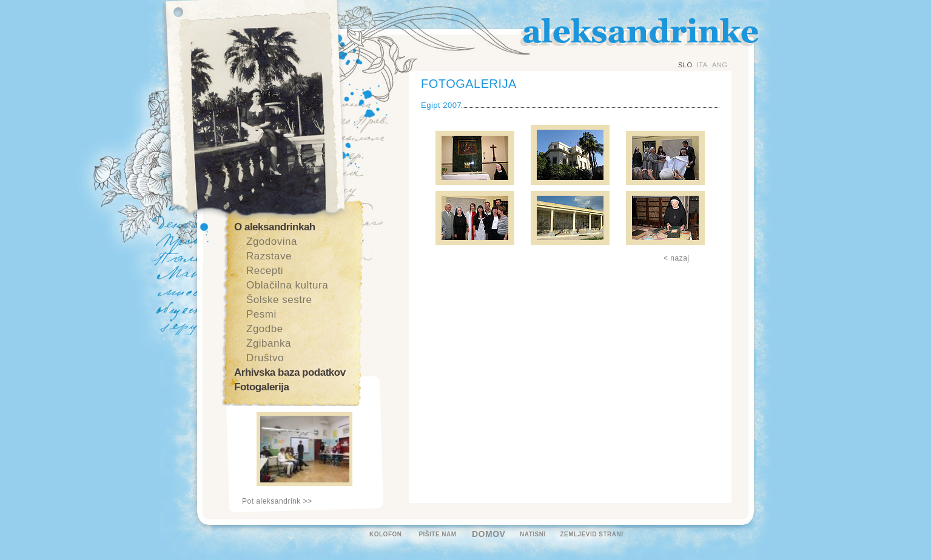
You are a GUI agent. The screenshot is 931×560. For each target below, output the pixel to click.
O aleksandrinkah (275, 227)
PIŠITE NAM (437, 534)
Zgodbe (265, 329)
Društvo (265, 358)
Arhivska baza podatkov (290, 372)
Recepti (265, 271)
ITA (702, 65)
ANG (720, 65)
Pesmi (261, 314)
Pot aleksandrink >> (277, 501)
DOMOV (489, 534)
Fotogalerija (261, 387)
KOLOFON (386, 534)
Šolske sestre (279, 300)
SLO (685, 65)
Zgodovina (272, 242)
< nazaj (677, 258)
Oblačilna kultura (287, 285)
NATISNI (533, 534)
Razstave (269, 256)
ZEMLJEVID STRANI (591, 534)
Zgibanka (269, 343)
